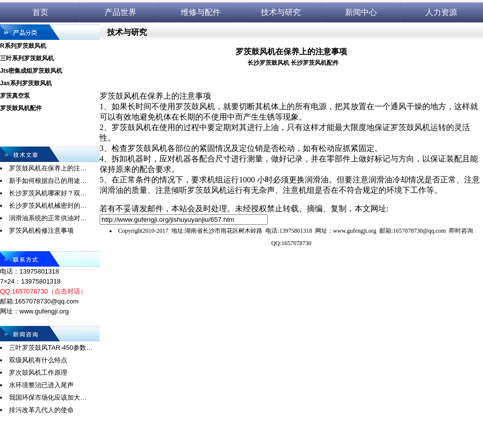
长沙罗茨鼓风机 (268, 63)
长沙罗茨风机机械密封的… (48, 206)
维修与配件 (201, 12)
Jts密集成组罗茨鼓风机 (31, 71)
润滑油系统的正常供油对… (48, 218)
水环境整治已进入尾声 (41, 385)
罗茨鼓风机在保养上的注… (48, 168)
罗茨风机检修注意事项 (41, 230)
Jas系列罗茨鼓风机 (26, 83)
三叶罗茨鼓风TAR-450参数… (51, 348)
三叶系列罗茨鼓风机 (27, 58)
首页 (40, 12)
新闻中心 (361, 12)
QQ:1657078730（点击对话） (43, 291)
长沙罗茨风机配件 (315, 63)
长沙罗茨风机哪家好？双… (48, 193)
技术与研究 (281, 12)
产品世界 (121, 12)
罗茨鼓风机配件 (21, 108)
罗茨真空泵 (15, 96)
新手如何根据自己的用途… (48, 181)
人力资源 (441, 12)
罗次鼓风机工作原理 (38, 373)
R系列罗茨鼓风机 (23, 46)
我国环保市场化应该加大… (48, 397)
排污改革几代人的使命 (41, 410)
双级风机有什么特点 (38, 360)
